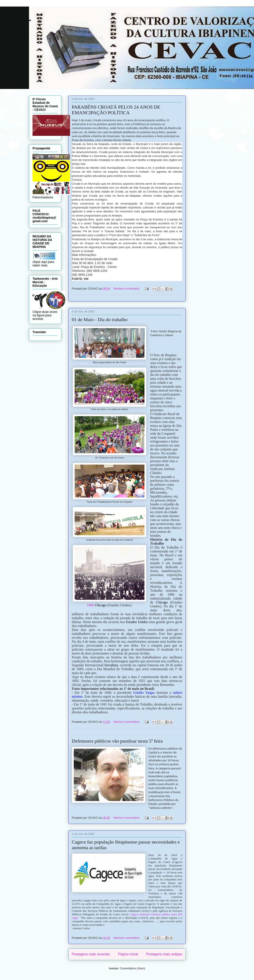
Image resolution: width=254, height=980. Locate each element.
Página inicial (128, 954)
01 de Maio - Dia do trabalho (100, 320)
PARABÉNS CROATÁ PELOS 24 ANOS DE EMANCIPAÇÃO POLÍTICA (116, 110)
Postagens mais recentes (91, 954)
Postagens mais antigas (164, 954)
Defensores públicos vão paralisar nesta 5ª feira (117, 741)
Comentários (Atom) (132, 968)
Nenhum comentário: (127, 289)
